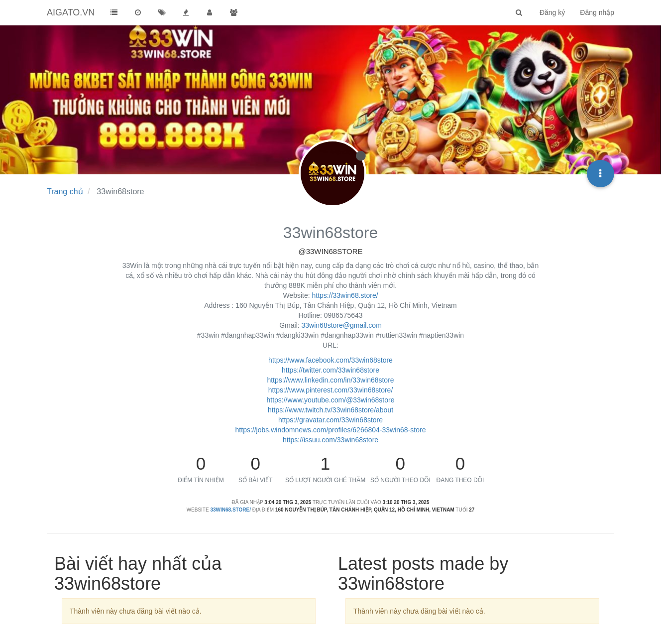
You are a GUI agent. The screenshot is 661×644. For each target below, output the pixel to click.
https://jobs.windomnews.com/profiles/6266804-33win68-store (331, 430)
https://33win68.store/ (345, 295)
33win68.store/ (230, 510)
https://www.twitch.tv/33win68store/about (330, 410)
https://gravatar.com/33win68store (330, 420)
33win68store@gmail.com (342, 325)
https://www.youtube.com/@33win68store (330, 400)
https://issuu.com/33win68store (330, 440)
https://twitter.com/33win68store (330, 370)
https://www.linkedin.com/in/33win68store (330, 380)
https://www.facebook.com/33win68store (330, 360)
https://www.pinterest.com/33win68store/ (331, 390)
